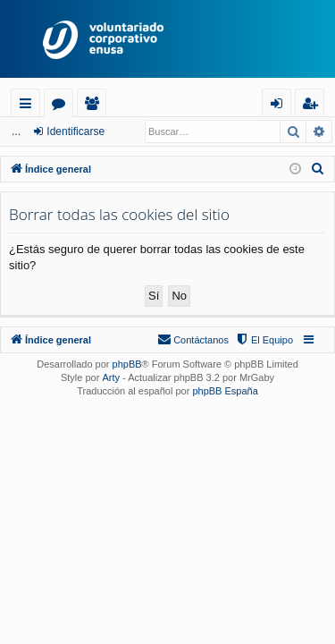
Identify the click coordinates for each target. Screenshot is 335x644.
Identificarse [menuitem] (281, 106)
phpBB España (225, 391)
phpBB (127, 364)
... (16, 131)
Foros (62, 106)
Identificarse (75, 131)
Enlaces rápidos (29, 106)
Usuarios (95, 106)
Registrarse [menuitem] (314, 106)
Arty (111, 377)
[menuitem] (318, 169)
